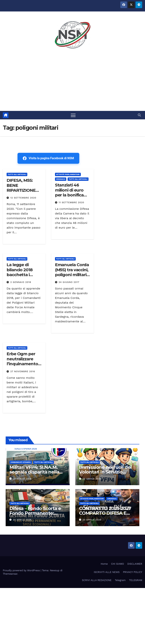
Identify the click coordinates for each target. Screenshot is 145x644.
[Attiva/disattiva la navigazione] (73, 115)
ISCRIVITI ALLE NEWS (107, 572)
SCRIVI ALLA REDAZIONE (97, 580)
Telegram (120, 580)
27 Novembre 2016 (23, 371)
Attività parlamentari (68, 174)
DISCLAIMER (135, 564)
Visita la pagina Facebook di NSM (48, 158)
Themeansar (10, 574)
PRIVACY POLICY (133, 572)
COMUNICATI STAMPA (21, 462)
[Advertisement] (72, 83)
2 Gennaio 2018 (21, 282)
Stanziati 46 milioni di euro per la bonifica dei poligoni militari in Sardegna (69, 197)
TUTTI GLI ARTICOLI (17, 174)
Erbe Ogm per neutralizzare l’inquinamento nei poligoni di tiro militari (22, 364)
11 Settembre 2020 (72, 202)
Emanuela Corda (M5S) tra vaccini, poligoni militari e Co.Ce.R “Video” (72, 272)
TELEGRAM (136, 580)
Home (104, 564)
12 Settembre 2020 (23, 198)
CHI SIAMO (118, 564)
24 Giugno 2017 (69, 282)
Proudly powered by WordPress (22, 570)
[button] (139, 115)
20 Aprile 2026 (22, 479)
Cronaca (61, 179)
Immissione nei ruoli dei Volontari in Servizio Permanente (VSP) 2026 (106, 472)
